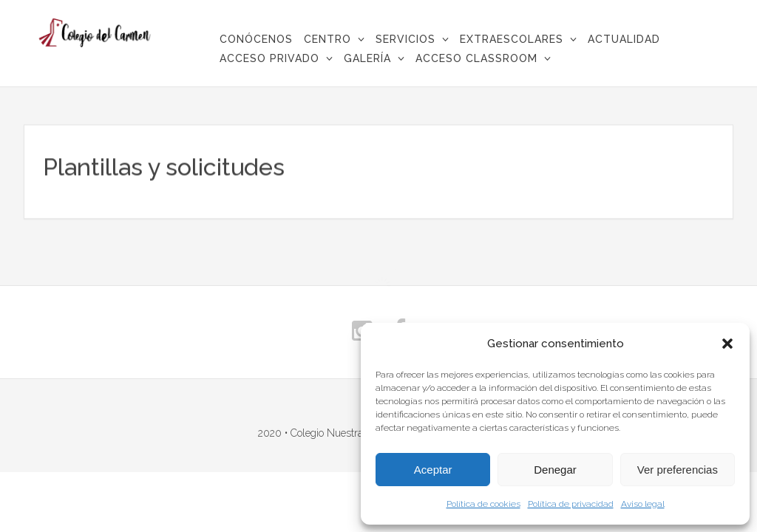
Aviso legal (643, 504)
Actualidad (624, 39)
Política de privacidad (571, 504)
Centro (327, 39)
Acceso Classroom (476, 58)
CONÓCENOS (256, 39)
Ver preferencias (678, 470)
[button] (727, 344)
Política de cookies (483, 504)
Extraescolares (512, 39)
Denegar (555, 470)
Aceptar (433, 470)
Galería (367, 58)
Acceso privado (269, 58)
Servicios (405, 39)
